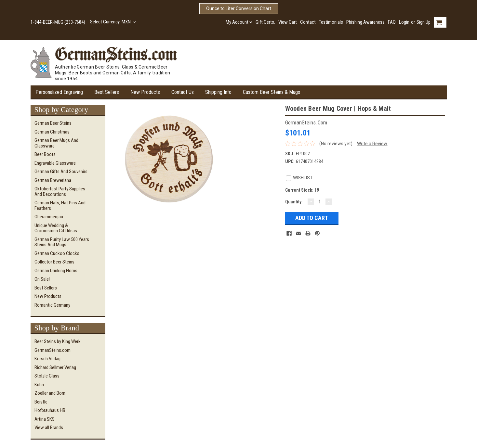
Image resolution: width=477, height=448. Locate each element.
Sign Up (424, 22)
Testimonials (331, 22)
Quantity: (294, 202)
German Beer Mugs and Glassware (56, 143)
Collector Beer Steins (54, 262)
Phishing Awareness (365, 22)
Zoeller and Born (50, 393)
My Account (239, 22)
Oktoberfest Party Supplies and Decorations (60, 192)
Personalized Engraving (59, 92)
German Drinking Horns (56, 271)
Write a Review (372, 144)
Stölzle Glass (47, 376)
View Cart (288, 22)
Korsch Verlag (47, 359)
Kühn (39, 385)
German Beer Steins (53, 123)
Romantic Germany (52, 305)
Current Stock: (302, 190)
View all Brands (49, 428)
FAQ (392, 22)
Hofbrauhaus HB (50, 410)
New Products (145, 92)
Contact (308, 22)
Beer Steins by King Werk (58, 341)
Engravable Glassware (55, 163)
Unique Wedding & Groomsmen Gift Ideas (56, 228)
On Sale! (42, 279)
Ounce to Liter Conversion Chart (239, 8)
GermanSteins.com (53, 350)
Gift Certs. (265, 22)
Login (404, 22)
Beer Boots (45, 154)
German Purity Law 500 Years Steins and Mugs (62, 242)
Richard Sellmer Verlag (55, 367)
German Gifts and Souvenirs (61, 172)
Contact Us (183, 92)
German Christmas (52, 132)
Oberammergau (49, 217)
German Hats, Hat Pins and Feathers (60, 205)
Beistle (41, 402)
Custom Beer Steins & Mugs (272, 92)
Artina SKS (45, 419)
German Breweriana (53, 180)
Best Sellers (107, 92)
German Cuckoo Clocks (57, 253)
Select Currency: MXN (113, 22)
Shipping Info (218, 92)
